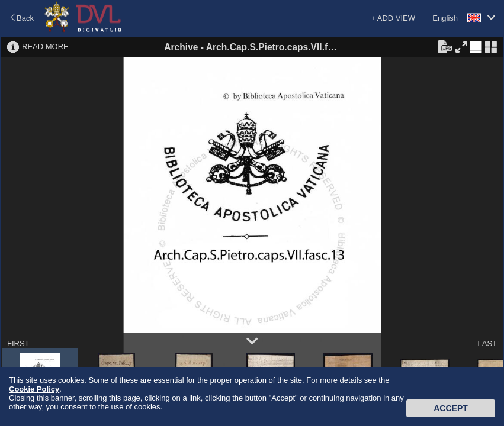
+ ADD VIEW (393, 18)
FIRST (18, 343)
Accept (451, 408)
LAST (487, 343)
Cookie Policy (34, 389)
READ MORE (45, 46)
